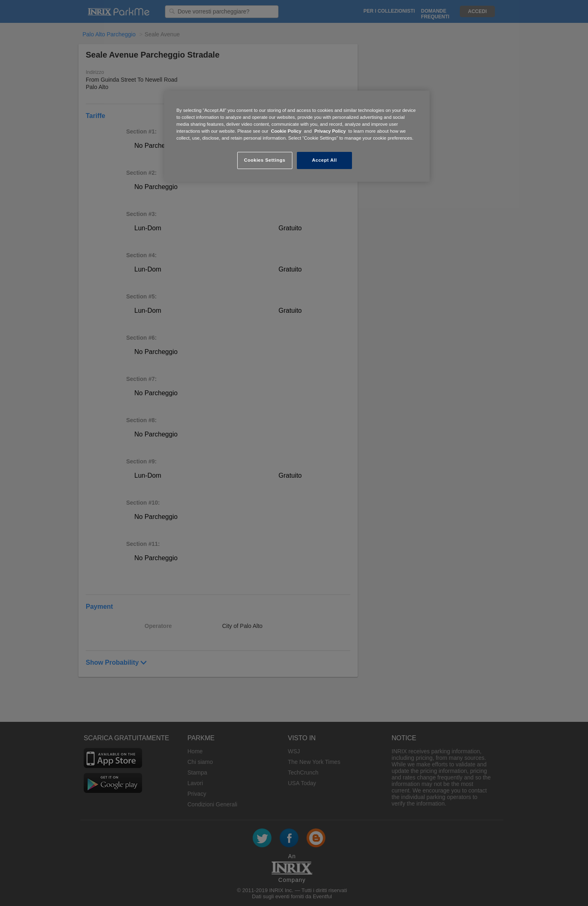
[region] (297, 136)
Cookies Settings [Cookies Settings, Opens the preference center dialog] (264, 160)
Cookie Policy (286, 131)
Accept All (324, 160)
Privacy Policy (330, 131)
